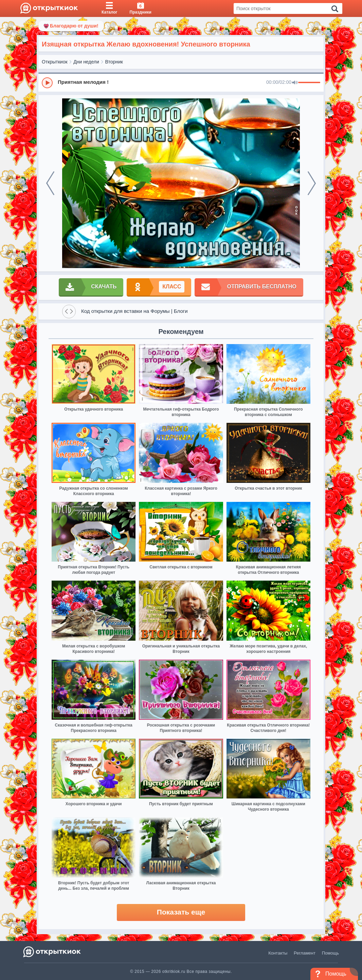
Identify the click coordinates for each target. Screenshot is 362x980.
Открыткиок (55, 62)
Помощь (330, 953)
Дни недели (86, 62)
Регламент (305, 953)
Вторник (114, 62)
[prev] (50, 183)
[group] (181, 82)
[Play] (47, 83)
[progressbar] (309, 83)
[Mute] (295, 83)
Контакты (278, 953)
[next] (312, 183)
